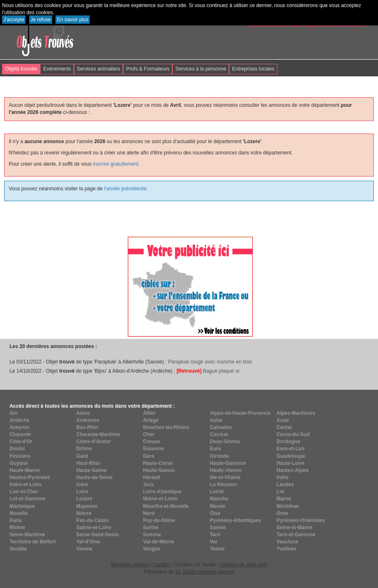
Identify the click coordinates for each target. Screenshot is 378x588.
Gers (149, 456)
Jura (148, 485)
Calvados (221, 427)
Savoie (218, 527)
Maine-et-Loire (160, 499)
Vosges (152, 549)
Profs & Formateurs (148, 69)
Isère (82, 485)
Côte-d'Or (21, 442)
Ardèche (20, 420)
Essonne (154, 449)
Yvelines (287, 549)
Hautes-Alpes (293, 470)
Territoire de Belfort (33, 542)
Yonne (217, 549)
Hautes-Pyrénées (30, 477)
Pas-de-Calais (93, 520)
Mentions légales (130, 565)
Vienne (84, 549)
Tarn (215, 535)
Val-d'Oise (88, 542)
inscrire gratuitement (116, 164)
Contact (161, 565)
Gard (82, 456)
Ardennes (88, 420)
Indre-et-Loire (26, 485)
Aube (216, 420)
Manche (219, 499)
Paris (16, 520)
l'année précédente (125, 189)
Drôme (84, 449)
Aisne (83, 413)
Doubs (17, 449)
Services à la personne (201, 69)
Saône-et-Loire (94, 527)
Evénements (57, 69)
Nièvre (84, 513)
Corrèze (219, 434)
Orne (282, 513)
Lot (281, 492)
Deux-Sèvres (225, 442)
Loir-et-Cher (24, 492)
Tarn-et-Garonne (296, 535)
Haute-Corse (158, 463)
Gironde (219, 456)
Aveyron (20, 427)
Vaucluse (287, 542)
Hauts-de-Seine (94, 477)
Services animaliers (98, 69)
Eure (215, 449)
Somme (152, 535)
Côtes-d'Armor (94, 442)
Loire (82, 492)
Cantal (284, 427)
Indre (283, 477)
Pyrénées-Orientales (301, 520)
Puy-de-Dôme (159, 520)
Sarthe (151, 527)
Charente (20, 434)
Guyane (19, 463)
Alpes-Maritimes (296, 413)
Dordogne (289, 442)
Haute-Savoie (159, 470)
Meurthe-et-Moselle (166, 506)
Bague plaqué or (208, 371)
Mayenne (87, 506)
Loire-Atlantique (162, 492)
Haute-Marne (25, 470)
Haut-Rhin (88, 463)
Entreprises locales (253, 69)
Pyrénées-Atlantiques (236, 520)
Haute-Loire (291, 463)
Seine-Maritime (27, 535)
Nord (149, 513)
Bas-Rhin (87, 427)
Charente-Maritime (98, 434)
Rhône (17, 527)
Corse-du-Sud (293, 434)
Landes (285, 485)
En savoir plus (72, 20)
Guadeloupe (291, 456)
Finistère (20, 456)
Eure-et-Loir (291, 449)
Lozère (84, 499)
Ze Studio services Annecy (205, 572)
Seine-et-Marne (295, 527)
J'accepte (14, 20)
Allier (149, 413)
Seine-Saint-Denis (98, 535)
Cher (149, 434)
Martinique (22, 506)
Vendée (18, 549)
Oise (215, 513)
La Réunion (223, 485)
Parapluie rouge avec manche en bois (210, 362)
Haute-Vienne (226, 470)
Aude (283, 420)
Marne (284, 499)
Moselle (19, 513)
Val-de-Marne (159, 542)
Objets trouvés (21, 69)
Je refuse (41, 20)
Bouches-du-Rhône (166, 427)
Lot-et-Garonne (28, 499)
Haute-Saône (92, 470)
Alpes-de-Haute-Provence (240, 413)
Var (214, 542)
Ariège (151, 420)
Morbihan (288, 506)
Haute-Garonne (228, 463)
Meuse (218, 506)
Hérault (152, 477)
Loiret (217, 492)
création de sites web (243, 565)
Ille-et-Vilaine (225, 477)
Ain (14, 413)
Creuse (152, 442)
